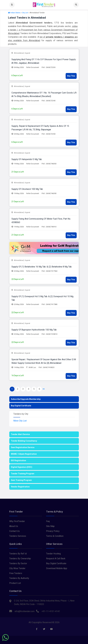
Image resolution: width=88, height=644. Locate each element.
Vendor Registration (20, 487)
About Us (14, 526)
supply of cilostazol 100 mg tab (27, 189)
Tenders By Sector (18, 563)
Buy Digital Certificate (21, 406)
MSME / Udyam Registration (24, 454)
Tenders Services (18, 536)
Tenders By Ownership (20, 559)
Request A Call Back (56, 559)
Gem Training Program (21, 480)
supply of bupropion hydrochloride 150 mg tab (34, 330)
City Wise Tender (17, 568)
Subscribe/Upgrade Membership (26, 399)
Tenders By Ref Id (18, 554)
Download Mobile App (57, 568)
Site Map (50, 526)
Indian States (15, 13)
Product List (15, 583)
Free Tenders (16, 573)
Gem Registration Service (23, 447)
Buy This (71, 76)
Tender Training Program (23, 474)
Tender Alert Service (20, 434)
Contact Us (14, 531)
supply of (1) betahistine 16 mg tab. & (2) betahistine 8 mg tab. (42, 267)
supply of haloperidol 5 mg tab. (27, 159)
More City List (20, 421)
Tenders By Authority (19, 578)
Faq (48, 521)
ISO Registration (18, 461)
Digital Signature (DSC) (22, 467)
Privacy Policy (53, 531)
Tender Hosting (53, 554)
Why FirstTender (17, 521)
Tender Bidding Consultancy (24, 441)
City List (25, 13)
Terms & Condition (55, 536)
